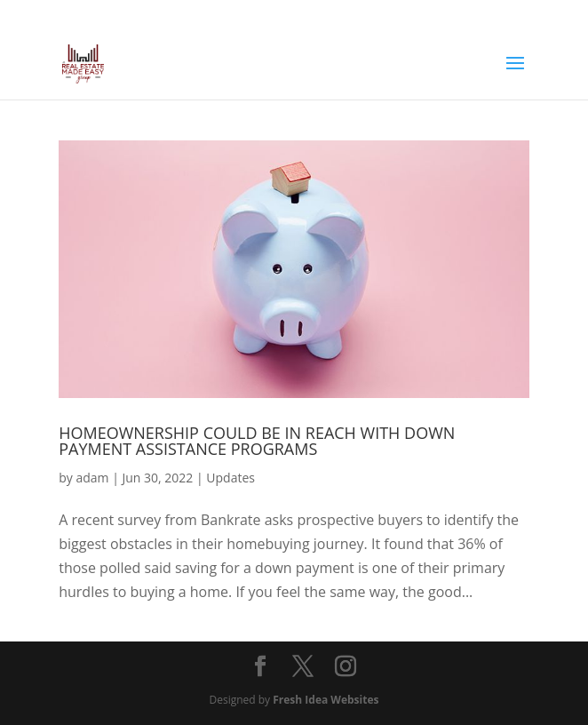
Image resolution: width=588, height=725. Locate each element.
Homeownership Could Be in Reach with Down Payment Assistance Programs (257, 441)
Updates (230, 478)
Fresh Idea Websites (326, 700)
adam (92, 478)
